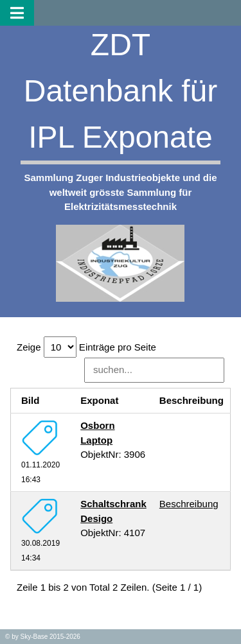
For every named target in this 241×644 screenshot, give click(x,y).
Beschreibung (189, 504)
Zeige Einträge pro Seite (86, 347)
